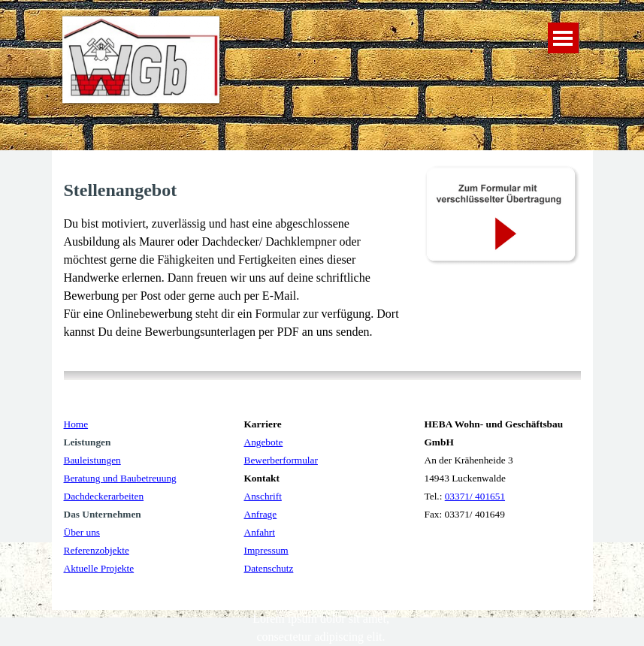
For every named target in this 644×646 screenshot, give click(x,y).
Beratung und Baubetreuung (120, 478)
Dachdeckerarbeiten (104, 496)
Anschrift (263, 496)
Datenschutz (269, 568)
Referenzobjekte (97, 550)
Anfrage (261, 514)
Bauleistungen (92, 460)
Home (76, 424)
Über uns (82, 532)
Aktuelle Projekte (99, 568)
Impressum (266, 550)
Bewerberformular (281, 460)
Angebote (264, 442)
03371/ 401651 (475, 496)
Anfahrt (260, 532)
